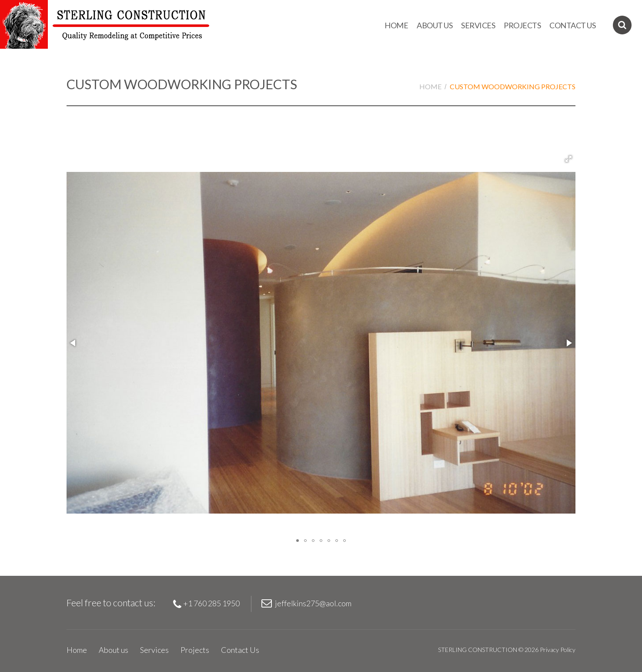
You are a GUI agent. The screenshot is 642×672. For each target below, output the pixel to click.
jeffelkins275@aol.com (313, 603)
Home (396, 25)
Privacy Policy (558, 650)
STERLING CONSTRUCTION (478, 650)
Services (478, 25)
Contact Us (572, 25)
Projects (522, 25)
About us (435, 25)
